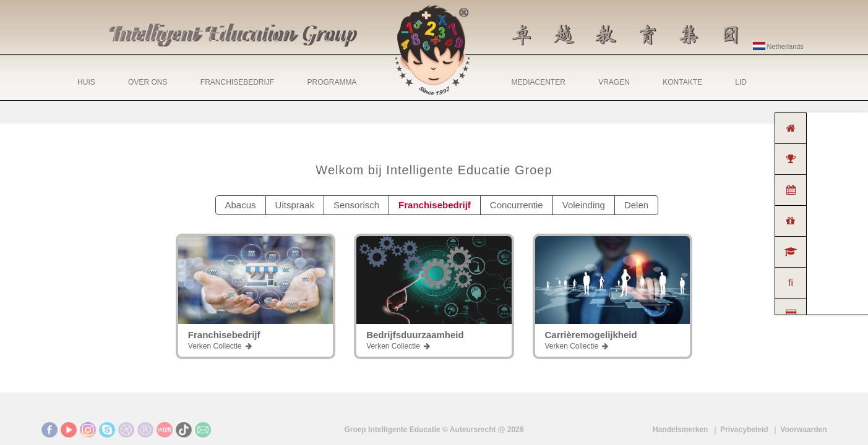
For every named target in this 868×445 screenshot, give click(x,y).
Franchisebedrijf (435, 205)
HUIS (86, 82)
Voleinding (584, 205)
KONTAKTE (682, 82)
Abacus (241, 205)
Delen (636, 205)
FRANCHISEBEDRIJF (237, 82)
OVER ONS (148, 82)
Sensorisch (356, 205)
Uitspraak (295, 205)
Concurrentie (517, 205)
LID (741, 82)
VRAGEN (614, 82)
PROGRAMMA (332, 82)
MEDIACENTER (539, 82)
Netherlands (778, 46)
